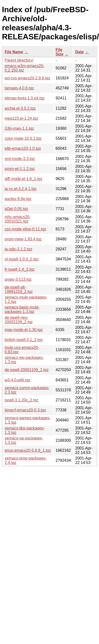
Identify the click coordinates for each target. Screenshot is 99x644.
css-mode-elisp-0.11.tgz (25, 229)
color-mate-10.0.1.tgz (23, 138)
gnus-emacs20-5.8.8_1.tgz (28, 450)
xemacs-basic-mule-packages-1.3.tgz (22, 309)
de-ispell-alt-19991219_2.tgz (19, 289)
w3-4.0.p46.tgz (17, 380)
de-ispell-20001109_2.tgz (27, 370)
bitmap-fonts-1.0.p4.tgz (25, 98)
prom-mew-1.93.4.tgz (23, 239)
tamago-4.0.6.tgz (19, 88)
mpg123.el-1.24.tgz (21, 118)
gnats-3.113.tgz (18, 279)
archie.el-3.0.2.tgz (20, 108)
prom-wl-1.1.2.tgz (20, 169)
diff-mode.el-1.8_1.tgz (23, 179)
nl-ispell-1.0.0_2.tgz (22, 259)
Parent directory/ (19, 60)
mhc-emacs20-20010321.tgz (18, 219)
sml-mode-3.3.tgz (20, 159)
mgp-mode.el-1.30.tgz (24, 330)
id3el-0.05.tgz (16, 209)
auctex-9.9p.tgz (18, 199)
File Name (14, 52)
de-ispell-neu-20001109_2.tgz (19, 320)
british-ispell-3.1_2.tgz (24, 340)
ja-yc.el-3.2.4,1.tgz (21, 189)
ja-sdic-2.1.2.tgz (18, 249)
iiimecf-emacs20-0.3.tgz (25, 410)
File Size (60, 52)
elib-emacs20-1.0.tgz (23, 148)
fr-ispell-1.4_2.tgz (20, 269)
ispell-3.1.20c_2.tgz (22, 400)
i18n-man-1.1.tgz (19, 128)
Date (80, 52)
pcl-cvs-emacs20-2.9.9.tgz (27, 78)
